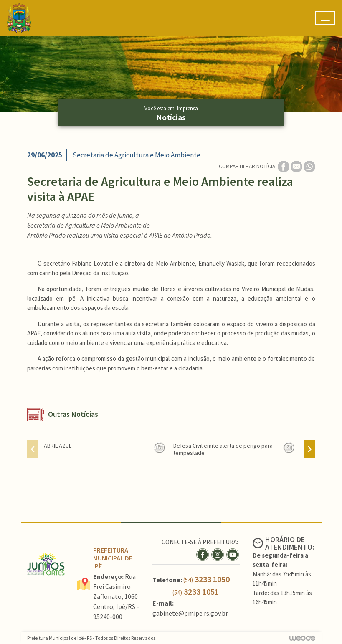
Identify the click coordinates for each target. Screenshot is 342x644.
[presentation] (33, 449)
